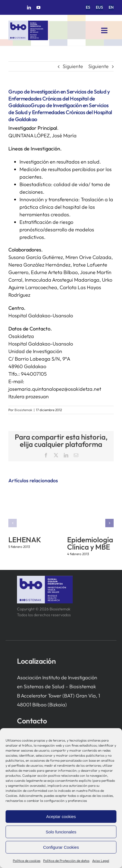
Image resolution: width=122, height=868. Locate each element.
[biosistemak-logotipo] (28, 23)
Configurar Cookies (61, 847)
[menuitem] (88, 7)
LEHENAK (25, 540)
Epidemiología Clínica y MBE (90, 543)
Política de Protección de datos (66, 861)
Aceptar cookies (61, 817)
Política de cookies (27, 861)
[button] (13, 523)
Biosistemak (23, 410)
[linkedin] (29, 8)
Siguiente (73, 66)
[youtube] (38, 8)
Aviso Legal (101, 861)
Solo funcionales (61, 832)
